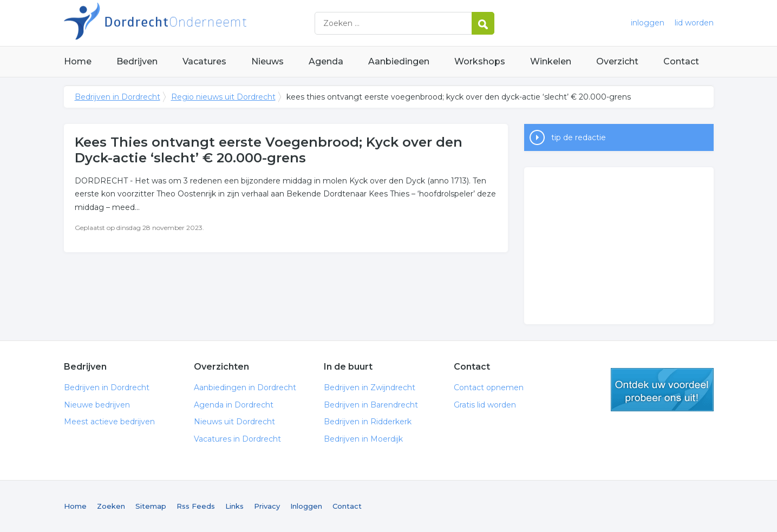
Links (234, 506)
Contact (681, 61)
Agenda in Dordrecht (234, 405)
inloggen (648, 23)
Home (78, 61)
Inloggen (306, 506)
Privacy (267, 506)
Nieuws (267, 61)
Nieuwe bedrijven (97, 405)
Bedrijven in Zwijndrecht (370, 387)
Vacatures (204, 61)
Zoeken (111, 506)
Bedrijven (137, 61)
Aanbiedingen (399, 61)
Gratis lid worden (485, 405)
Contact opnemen (489, 387)
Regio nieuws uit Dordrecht (223, 97)
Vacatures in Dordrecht (237, 439)
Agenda (326, 61)
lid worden (694, 23)
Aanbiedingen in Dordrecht (245, 387)
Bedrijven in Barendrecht (371, 405)
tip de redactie (579, 137)
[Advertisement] (619, 246)
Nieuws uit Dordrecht (234, 422)
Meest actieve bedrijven (109, 422)
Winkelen (551, 61)
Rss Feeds (196, 506)
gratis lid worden (662, 390)
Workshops (480, 61)
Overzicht (617, 61)
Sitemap (151, 506)
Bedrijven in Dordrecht (199, 23)
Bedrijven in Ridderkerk (368, 422)
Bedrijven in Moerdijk (363, 439)
